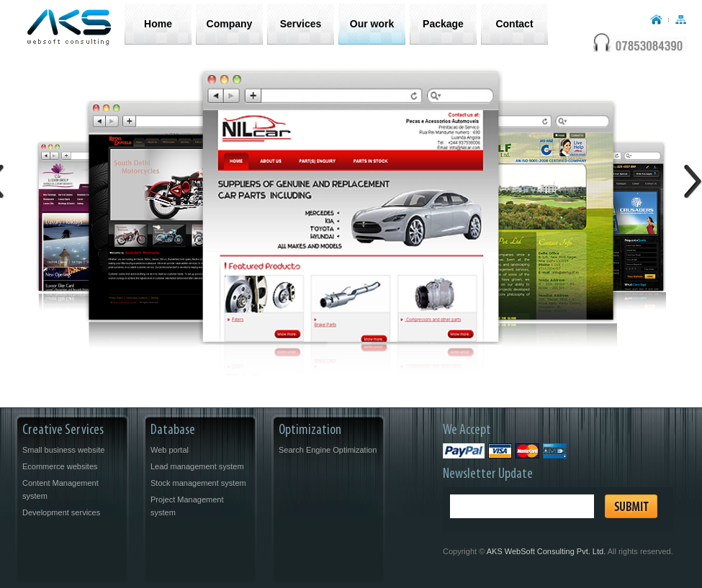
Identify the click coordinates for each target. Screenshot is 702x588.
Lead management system (197, 466)
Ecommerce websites (60, 466)
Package (443, 24)
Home (158, 24)
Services (301, 24)
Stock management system (198, 483)
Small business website (63, 450)
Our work (372, 24)
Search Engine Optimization (328, 450)
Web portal (170, 450)
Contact (514, 24)
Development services (61, 512)
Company (230, 24)
